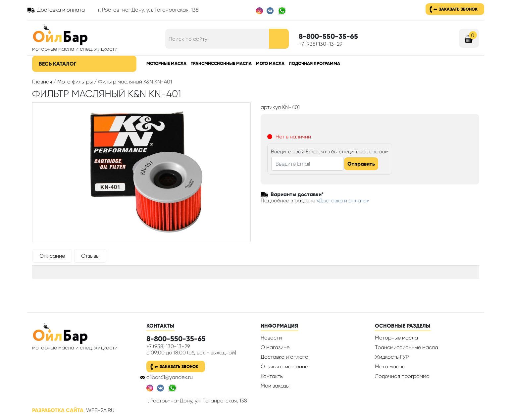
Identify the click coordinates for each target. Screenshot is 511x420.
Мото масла (270, 63)
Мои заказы (275, 386)
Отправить (361, 164)
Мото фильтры (75, 82)
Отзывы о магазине (284, 367)
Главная (42, 82)
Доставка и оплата (61, 10)
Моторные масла (166, 63)
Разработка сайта (58, 410)
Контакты (272, 376)
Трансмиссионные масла (221, 63)
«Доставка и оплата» (343, 201)
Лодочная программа (314, 63)
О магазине (275, 347)
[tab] (52, 257)
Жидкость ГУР (392, 357)
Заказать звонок (458, 9)
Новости (271, 338)
